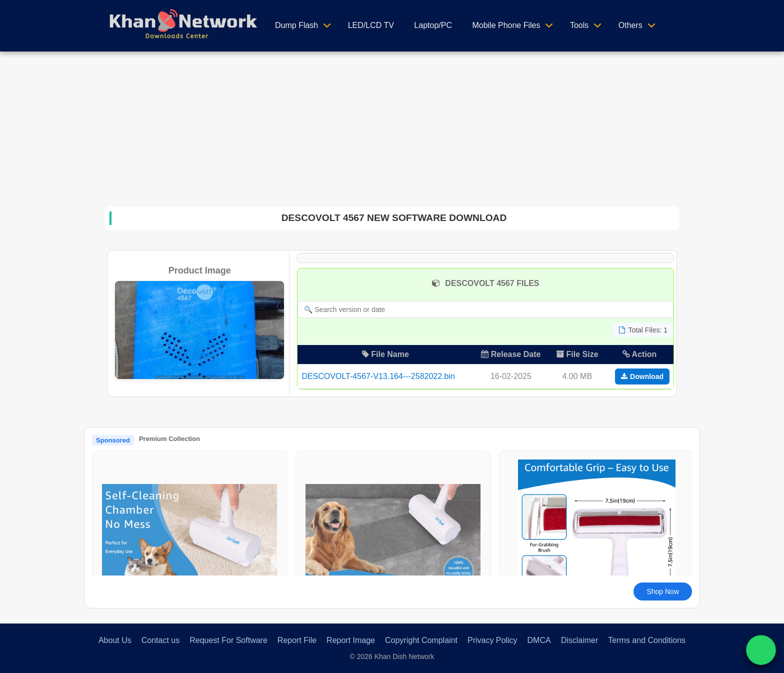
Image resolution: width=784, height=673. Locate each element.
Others (630, 25)
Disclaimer (580, 640)
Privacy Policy (492, 640)
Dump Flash (296, 25)
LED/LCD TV (371, 25)
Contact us (160, 640)
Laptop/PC (433, 25)
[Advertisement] (392, 126)
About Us (115, 640)
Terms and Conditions (647, 640)
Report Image (351, 640)
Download (642, 376)
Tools (579, 25)
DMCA (539, 640)
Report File (297, 640)
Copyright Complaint (421, 640)
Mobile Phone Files (506, 25)
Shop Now (663, 591)
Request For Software (228, 640)
